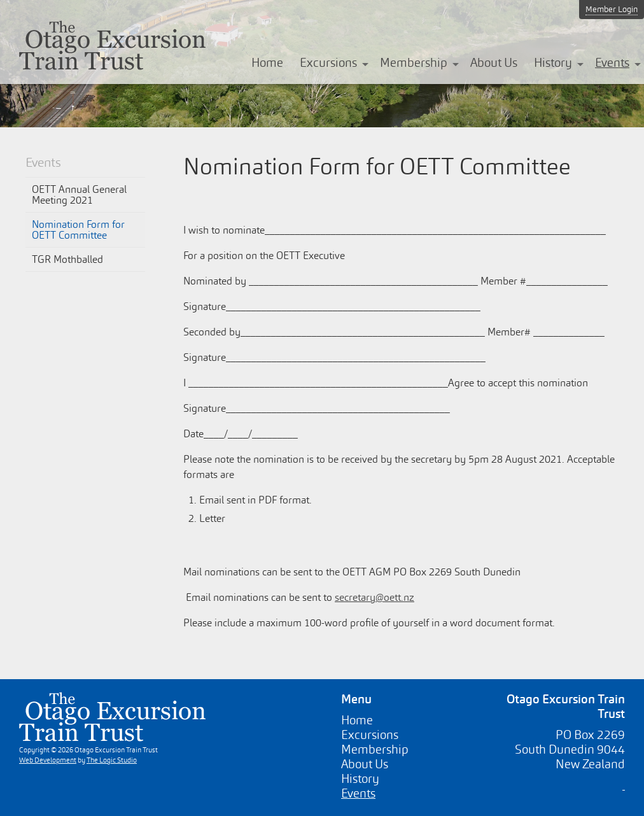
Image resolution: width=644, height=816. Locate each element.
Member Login (612, 9)
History (553, 63)
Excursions (328, 63)
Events (612, 63)
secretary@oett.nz (374, 597)
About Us (494, 63)
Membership (414, 63)
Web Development (48, 760)
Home (267, 63)
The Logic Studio (112, 760)
